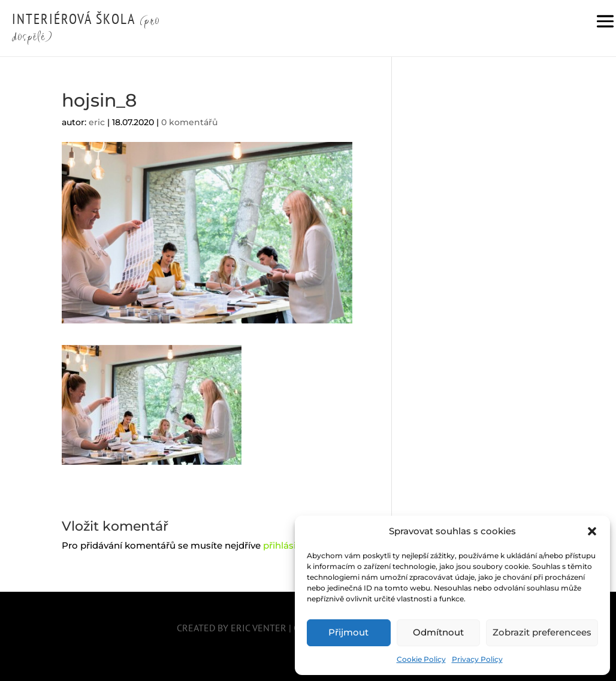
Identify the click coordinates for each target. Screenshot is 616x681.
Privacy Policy (477, 659)
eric (97, 122)
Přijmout (348, 632)
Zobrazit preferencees (542, 632)
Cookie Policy (421, 659)
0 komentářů (189, 122)
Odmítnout (438, 632)
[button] (592, 531)
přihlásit (281, 545)
